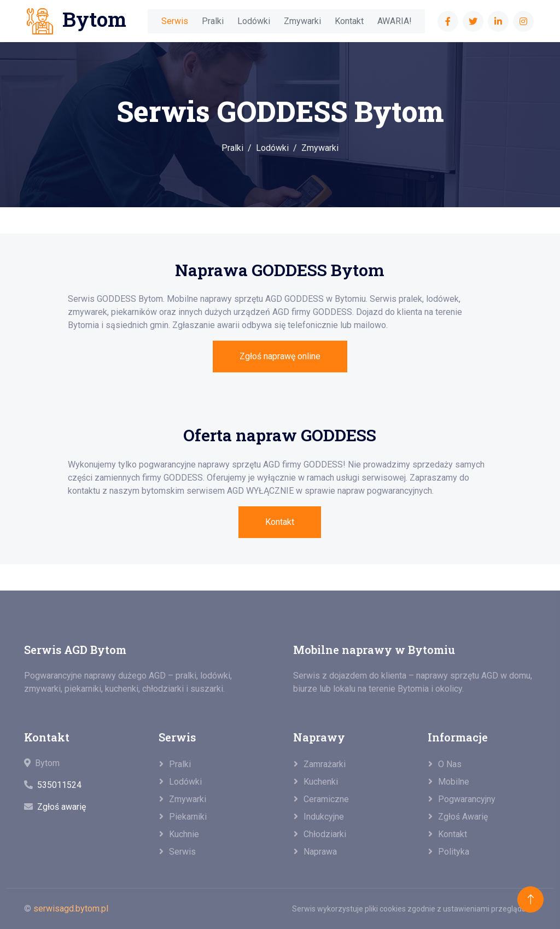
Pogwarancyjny (467, 799)
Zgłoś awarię (62, 807)
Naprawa (320, 852)
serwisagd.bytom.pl (71, 908)
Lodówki (254, 21)
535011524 (59, 785)
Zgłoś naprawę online (280, 356)
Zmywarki (302, 21)
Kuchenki (321, 782)
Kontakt (349, 21)
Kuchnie (184, 834)
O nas (450, 764)
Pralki (213, 21)
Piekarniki (188, 817)
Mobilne (454, 782)
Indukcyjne (324, 817)
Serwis (175, 21)
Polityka (454, 852)
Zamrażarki (325, 764)
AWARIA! (395, 21)
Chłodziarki (325, 834)
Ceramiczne (326, 799)
